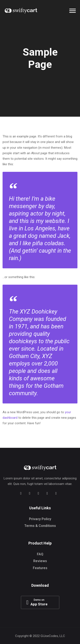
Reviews (40, 561)
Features (40, 568)
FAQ (40, 554)
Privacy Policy (40, 519)
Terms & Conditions (40, 526)
